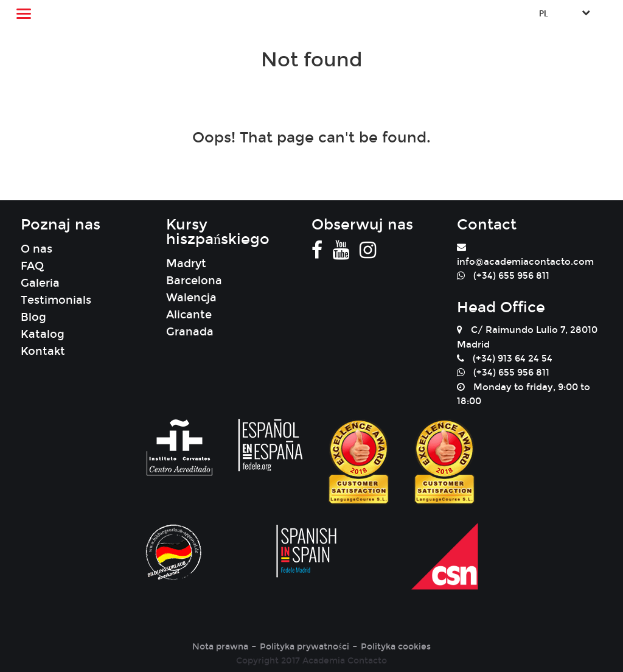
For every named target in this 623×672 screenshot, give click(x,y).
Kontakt (43, 351)
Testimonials (56, 300)
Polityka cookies (396, 647)
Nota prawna (220, 647)
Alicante (189, 315)
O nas (37, 249)
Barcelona (194, 281)
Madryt (186, 264)
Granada (190, 332)
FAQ (32, 266)
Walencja (191, 298)
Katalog (43, 334)
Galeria (40, 283)
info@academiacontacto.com (525, 262)
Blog (33, 317)
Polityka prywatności (304, 647)
